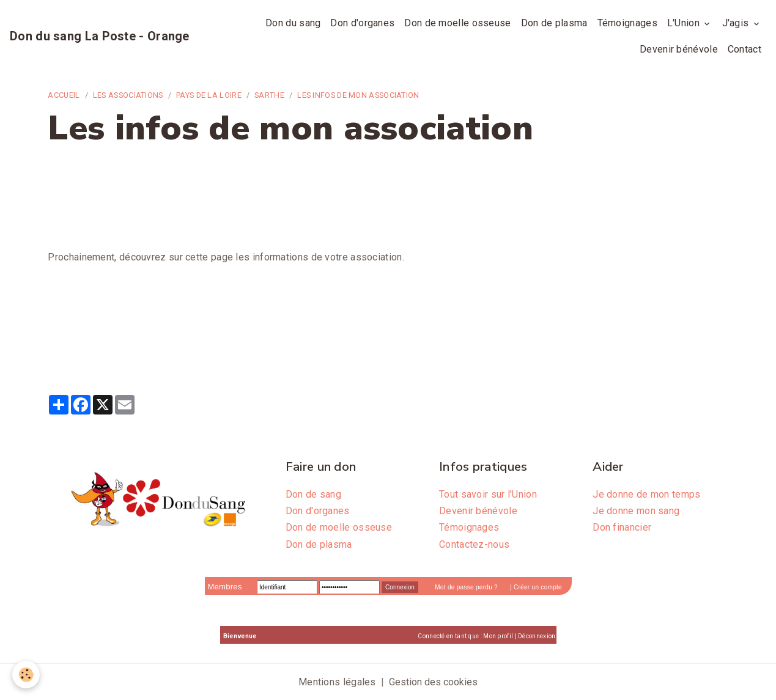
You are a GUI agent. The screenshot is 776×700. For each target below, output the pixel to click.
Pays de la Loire (209, 95)
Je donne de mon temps (646, 494)
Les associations (128, 95)
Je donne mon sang (636, 511)
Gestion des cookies (433, 682)
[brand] (100, 36)
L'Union (685, 23)
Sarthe (269, 95)
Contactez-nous (474, 544)
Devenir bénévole (679, 49)
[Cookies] (26, 675)
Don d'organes (362, 23)
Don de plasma (554, 23)
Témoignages (627, 23)
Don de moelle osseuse (457, 23)
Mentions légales (337, 682)
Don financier (622, 527)
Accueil (64, 95)
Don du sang (293, 23)
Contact (745, 49)
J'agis (737, 23)
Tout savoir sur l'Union (488, 494)
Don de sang (313, 494)
